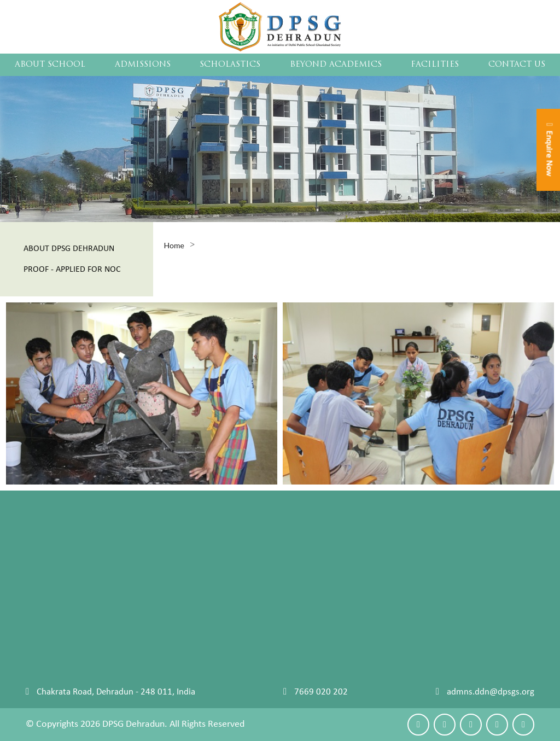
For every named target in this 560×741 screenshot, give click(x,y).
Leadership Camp (431, 595)
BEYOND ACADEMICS (336, 65)
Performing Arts (428, 567)
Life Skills (311, 553)
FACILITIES (435, 65)
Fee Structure (222, 553)
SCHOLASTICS (230, 65)
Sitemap (41, 595)
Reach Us (43, 677)
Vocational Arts (427, 623)
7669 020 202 (321, 692)
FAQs (206, 567)
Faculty (39, 553)
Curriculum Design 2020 (339, 539)
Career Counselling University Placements (104, 581)
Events (411, 539)
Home (174, 245)
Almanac (310, 567)
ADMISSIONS (143, 65)
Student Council (56, 567)
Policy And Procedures (239, 539)
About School (50, 65)
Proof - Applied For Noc (72, 270)
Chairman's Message (65, 539)
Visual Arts (419, 609)
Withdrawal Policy (231, 581)
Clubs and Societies (434, 581)
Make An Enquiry (58, 664)
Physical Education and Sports (455, 553)
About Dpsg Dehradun (69, 249)
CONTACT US (517, 65)
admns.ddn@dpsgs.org (491, 692)
